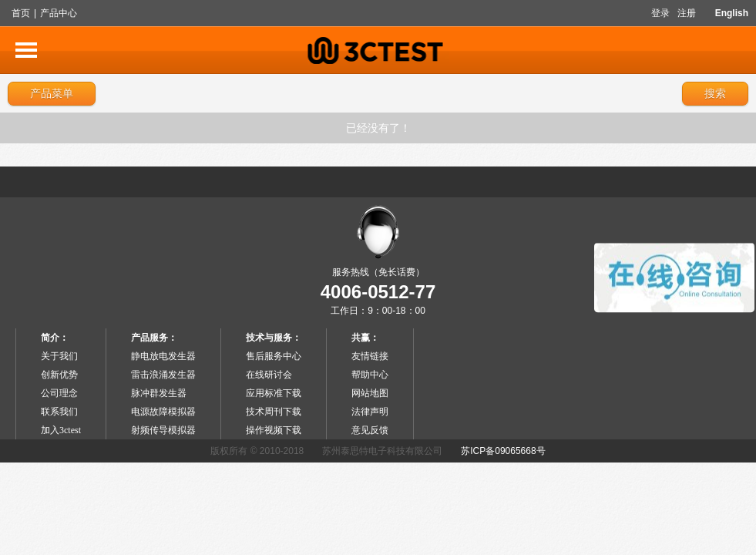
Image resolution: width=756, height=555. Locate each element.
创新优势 (59, 375)
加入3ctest (61, 430)
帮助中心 (370, 375)
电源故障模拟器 (163, 412)
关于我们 (59, 356)
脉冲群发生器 (159, 393)
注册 (687, 13)
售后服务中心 (274, 356)
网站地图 (370, 393)
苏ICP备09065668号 (503, 451)
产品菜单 (52, 93)
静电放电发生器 (163, 356)
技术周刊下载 (274, 412)
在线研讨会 (269, 375)
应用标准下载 (274, 393)
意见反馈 (370, 430)
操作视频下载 (274, 430)
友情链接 (370, 356)
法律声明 (370, 412)
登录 (660, 13)
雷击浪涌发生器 (163, 375)
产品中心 (59, 13)
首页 (21, 13)
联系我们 (59, 412)
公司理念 (59, 393)
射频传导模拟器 (163, 430)
